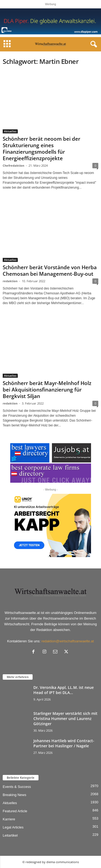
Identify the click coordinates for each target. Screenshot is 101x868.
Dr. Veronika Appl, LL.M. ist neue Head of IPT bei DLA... (64, 690)
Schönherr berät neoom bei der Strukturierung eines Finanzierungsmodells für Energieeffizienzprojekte (41, 149)
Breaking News (14, 795)
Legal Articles (13, 827)
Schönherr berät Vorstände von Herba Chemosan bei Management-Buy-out (50, 271)
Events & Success (17, 787)
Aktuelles (10, 131)
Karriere (9, 819)
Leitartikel (10, 835)
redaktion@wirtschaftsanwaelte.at (68, 641)
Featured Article (15, 811)
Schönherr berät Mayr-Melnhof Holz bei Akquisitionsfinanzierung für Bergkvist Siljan (47, 390)
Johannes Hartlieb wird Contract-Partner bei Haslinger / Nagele (64, 743)
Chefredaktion (13, 165)
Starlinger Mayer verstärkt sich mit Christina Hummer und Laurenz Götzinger (65, 719)
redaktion (10, 281)
